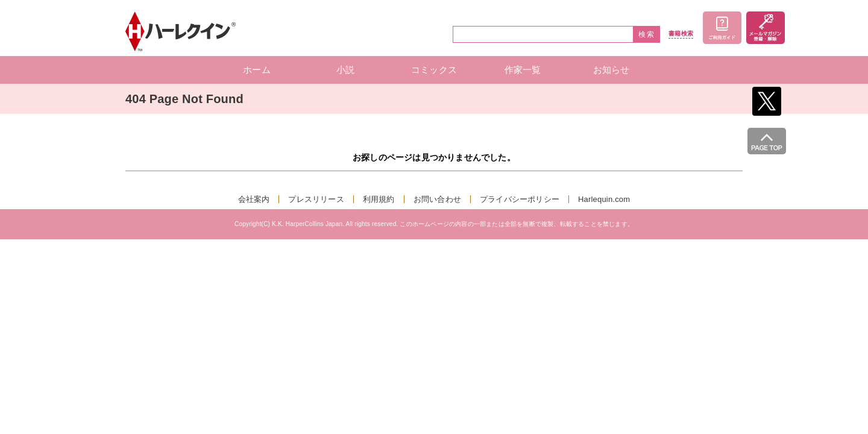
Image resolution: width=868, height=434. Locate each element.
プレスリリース (316, 199)
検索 (647, 34)
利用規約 (379, 199)
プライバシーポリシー (520, 199)
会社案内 (254, 199)
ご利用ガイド (722, 28)
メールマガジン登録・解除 (766, 28)
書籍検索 (681, 34)
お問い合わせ (437, 199)
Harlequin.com (604, 199)
